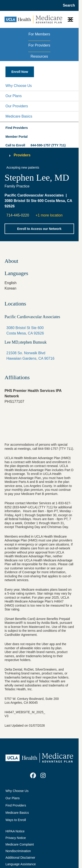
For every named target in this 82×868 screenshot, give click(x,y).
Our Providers (17, 106)
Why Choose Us (19, 86)
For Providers (39, 45)
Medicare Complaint (20, 844)
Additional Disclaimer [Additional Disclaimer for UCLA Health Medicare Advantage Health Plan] (20, 858)
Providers (22, 155)
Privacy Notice (16, 838)
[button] (39, 86)
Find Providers (16, 805)
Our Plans (14, 96)
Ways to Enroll (16, 820)
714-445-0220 (18, 215)
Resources (39, 56)
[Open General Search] (68, 5)
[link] (33, 775)
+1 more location (49, 215)
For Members (39, 34)
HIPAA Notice (15, 831)
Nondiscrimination (18, 851)
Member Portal (17, 137)
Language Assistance (21, 864)
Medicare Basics (19, 116)
